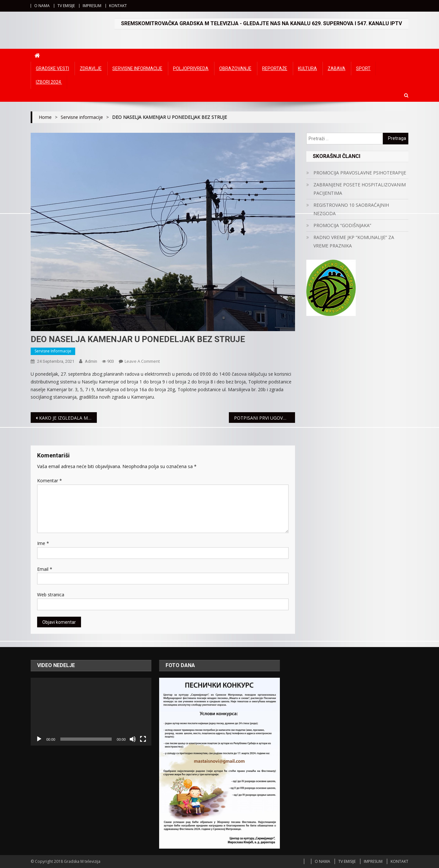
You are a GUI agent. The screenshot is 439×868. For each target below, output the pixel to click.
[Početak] (39, 739)
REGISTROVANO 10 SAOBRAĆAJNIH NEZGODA (351, 209)
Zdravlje (91, 68)
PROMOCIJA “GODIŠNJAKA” (342, 225)
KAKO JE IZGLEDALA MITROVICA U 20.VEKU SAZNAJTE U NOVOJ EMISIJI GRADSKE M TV (68, 418)
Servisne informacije (137, 68)
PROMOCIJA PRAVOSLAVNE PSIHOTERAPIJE (360, 173)
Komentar (50, 481)
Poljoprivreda (191, 68)
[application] (91, 712)
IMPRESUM (92, 6)
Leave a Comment (142, 361)
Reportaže (275, 68)
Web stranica (51, 595)
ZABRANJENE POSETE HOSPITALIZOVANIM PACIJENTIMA (360, 189)
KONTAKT (118, 6)
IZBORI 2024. (49, 82)
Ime (43, 543)
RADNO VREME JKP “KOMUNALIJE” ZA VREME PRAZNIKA (354, 241)
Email (45, 569)
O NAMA (42, 6)
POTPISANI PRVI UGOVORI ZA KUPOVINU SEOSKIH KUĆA (265, 418)
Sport (363, 68)
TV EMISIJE (66, 6)
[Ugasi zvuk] (133, 739)
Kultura (307, 68)
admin (91, 361)
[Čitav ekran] (143, 739)
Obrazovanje (235, 68)
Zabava (337, 68)
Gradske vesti (52, 68)
